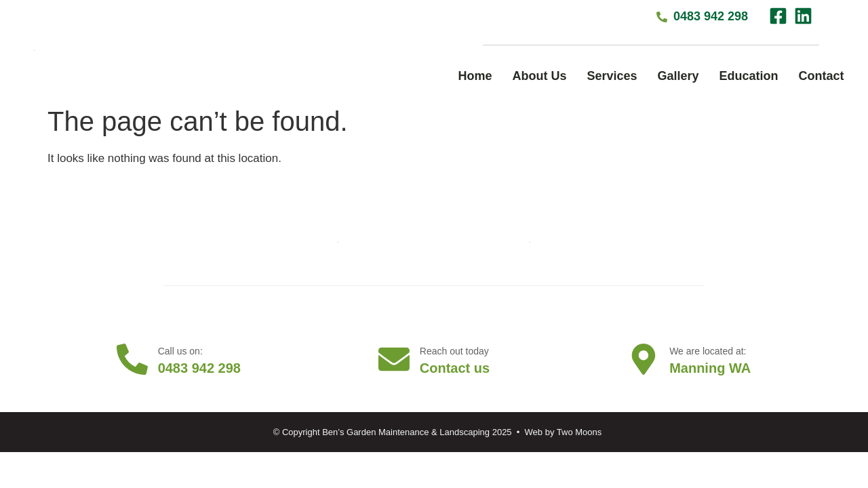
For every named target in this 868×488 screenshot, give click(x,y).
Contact (822, 76)
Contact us (456, 368)
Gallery (678, 76)
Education (749, 76)
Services (612, 76)
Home (475, 76)
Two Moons (579, 432)
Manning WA (711, 368)
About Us (539, 76)
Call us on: (182, 351)
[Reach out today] (394, 359)
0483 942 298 (201, 368)
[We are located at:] (644, 359)
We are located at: (709, 351)
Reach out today (456, 351)
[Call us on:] (132, 359)
